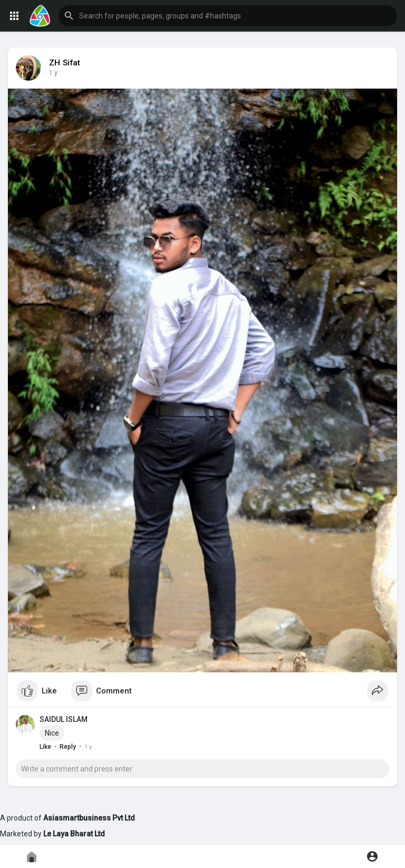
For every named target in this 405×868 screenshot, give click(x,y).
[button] (228, 16)
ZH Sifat (65, 63)
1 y (53, 73)
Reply (68, 747)
